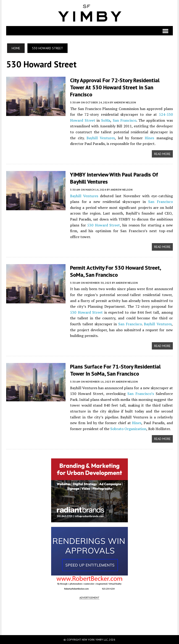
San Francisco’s (141, 394)
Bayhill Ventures (101, 138)
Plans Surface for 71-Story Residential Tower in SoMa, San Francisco (115, 370)
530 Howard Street (104, 225)
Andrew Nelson (125, 102)
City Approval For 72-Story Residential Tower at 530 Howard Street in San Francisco (115, 87)
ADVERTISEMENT (89, 598)
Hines (149, 138)
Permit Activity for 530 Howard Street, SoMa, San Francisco (115, 271)
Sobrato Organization (128, 429)
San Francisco (125, 120)
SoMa (106, 120)
